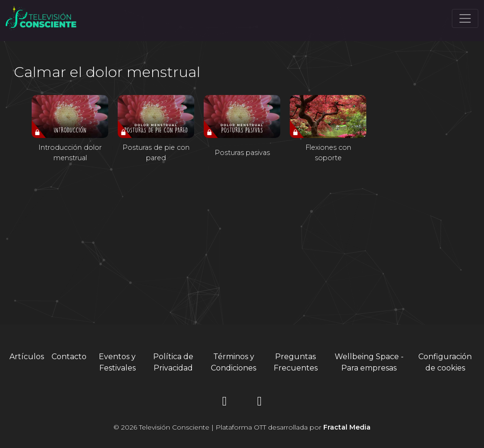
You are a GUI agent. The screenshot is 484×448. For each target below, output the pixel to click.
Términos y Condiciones (233, 362)
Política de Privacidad (173, 362)
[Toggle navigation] (465, 18)
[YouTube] (259, 403)
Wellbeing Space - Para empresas (369, 362)
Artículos (27, 357)
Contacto (69, 357)
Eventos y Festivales (117, 362)
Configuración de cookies (445, 362)
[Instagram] (225, 403)
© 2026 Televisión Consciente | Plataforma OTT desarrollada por (242, 427)
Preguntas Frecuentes (296, 362)
